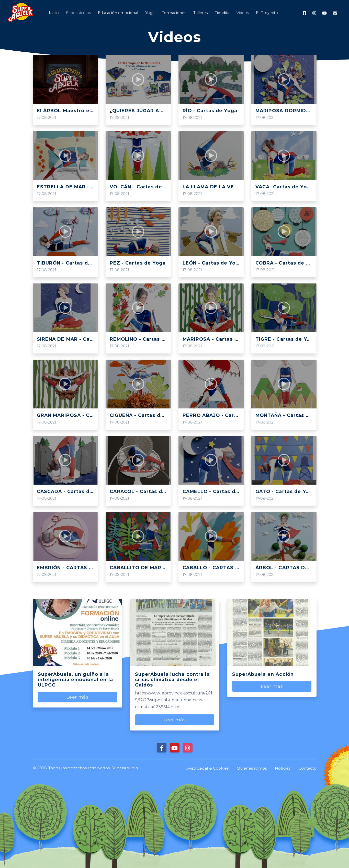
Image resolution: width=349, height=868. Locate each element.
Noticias (283, 768)
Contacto (307, 768)
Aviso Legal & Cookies (207, 768)
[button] (242, 13)
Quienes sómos (252, 768)
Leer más (77, 697)
